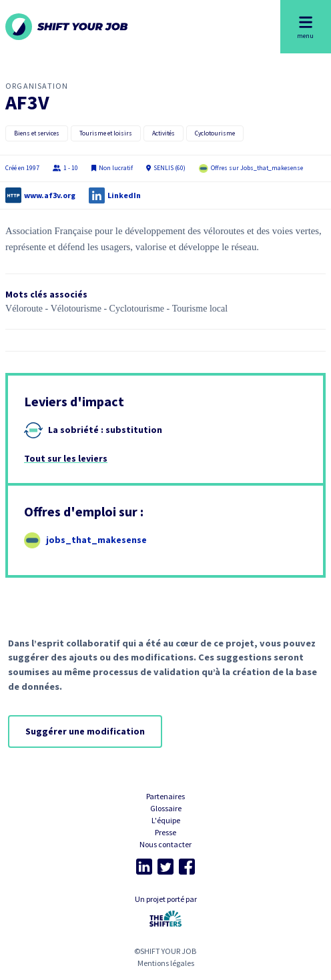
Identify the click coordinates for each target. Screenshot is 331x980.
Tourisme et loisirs (106, 133)
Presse (165, 832)
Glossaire (166, 808)
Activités (163, 133)
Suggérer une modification (85, 731)
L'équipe (166, 820)
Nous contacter (165, 844)
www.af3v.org (50, 195)
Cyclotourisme (215, 133)
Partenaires (165, 796)
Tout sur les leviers (66, 458)
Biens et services (37, 133)
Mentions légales (166, 963)
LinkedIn (124, 195)
